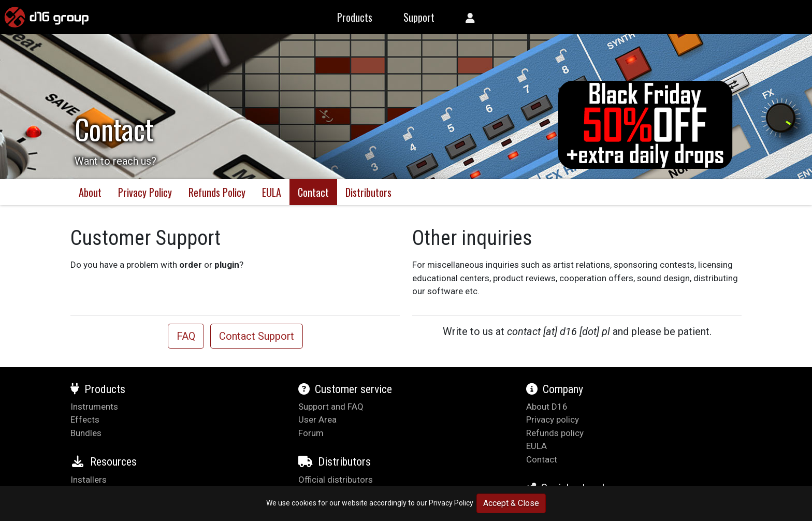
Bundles (86, 433)
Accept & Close (511, 503)
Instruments (94, 407)
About (90, 192)
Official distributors (336, 480)
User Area (317, 419)
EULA (272, 192)
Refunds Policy (217, 192)
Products (98, 389)
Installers (89, 480)
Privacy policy (553, 419)
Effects (85, 419)
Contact (313, 192)
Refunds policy (555, 433)
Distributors (368, 192)
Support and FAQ (331, 407)
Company (555, 389)
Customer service (345, 389)
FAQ (186, 336)
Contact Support (257, 336)
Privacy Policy (451, 503)
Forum (311, 433)
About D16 (547, 407)
